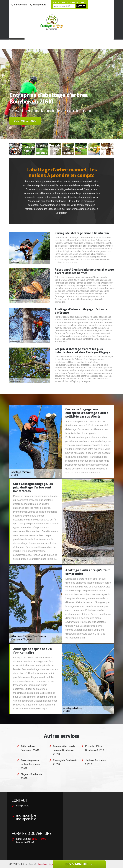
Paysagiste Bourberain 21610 (65, 762)
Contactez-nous (25, 121)
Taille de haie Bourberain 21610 (30, 748)
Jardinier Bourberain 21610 (96, 762)
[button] (59, 136)
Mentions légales (48, 864)
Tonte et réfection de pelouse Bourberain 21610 (64, 750)
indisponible (19, 5)
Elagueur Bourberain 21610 (31, 776)
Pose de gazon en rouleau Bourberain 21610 (31, 764)
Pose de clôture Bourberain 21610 (95, 748)
